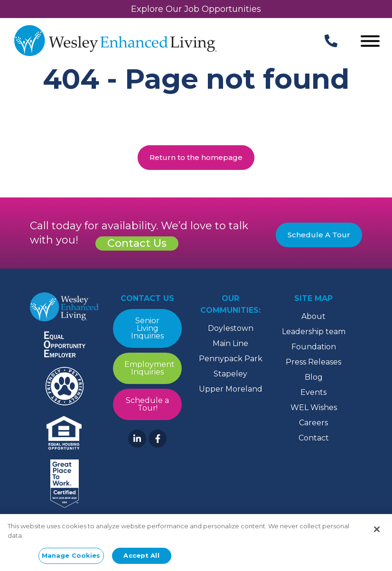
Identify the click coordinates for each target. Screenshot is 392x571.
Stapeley (230, 374)
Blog (314, 377)
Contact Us (137, 243)
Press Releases (313, 362)
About (313, 316)
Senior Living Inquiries (147, 328)
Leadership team (314, 332)
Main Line (230, 343)
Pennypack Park (231, 359)
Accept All (141, 556)
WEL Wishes (314, 407)
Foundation (314, 347)
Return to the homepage (196, 157)
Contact (314, 438)
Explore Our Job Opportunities (196, 9)
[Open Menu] (370, 42)
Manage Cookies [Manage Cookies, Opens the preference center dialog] (71, 556)
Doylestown (231, 328)
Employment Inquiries (149, 368)
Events (313, 392)
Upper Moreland (231, 389)
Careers (313, 423)
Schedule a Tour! (147, 404)
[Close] (377, 530)
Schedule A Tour (319, 235)
